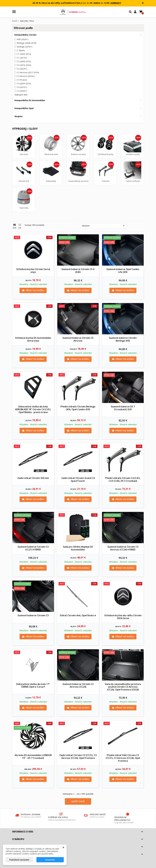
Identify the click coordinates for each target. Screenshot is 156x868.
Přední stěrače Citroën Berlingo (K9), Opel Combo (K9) (78, 408)
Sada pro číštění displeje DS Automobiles (78, 548)
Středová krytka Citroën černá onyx (33, 271)
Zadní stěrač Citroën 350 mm (33, 478)
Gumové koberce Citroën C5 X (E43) (78, 271)
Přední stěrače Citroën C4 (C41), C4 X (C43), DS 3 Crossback (123, 479)
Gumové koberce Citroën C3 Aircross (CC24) (78, 685)
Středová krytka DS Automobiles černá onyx (33, 339)
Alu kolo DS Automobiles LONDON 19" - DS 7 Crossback (33, 757)
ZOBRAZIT (116, 3)
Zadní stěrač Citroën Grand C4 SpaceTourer (78, 479)
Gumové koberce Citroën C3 (33, 615)
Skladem (104, 226)
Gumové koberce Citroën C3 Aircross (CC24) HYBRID (123, 548)
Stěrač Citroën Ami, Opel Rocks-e (78, 615)
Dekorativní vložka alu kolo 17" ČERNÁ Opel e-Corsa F (33, 685)
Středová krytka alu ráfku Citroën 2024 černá (123, 617)
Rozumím (50, 860)
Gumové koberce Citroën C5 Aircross (78, 339)
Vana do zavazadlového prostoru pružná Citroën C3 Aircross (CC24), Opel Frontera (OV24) (123, 687)
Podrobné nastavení (19, 860)
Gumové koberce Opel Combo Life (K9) (123, 271)
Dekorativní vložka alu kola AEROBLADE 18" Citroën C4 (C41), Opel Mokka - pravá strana (33, 409)
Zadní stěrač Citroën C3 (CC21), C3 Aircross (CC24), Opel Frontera (78, 757)
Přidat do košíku (33, 290)
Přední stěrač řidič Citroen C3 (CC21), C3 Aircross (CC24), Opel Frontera (123, 758)
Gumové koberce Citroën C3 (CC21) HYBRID (33, 548)
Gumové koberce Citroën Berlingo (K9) (123, 339)
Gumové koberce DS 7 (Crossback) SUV (123, 408)
